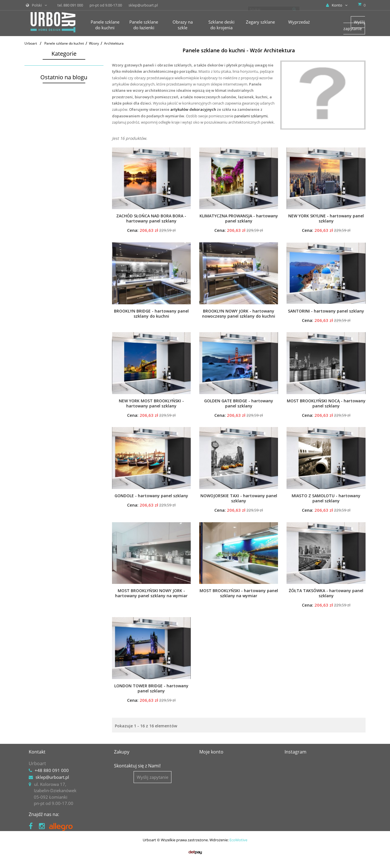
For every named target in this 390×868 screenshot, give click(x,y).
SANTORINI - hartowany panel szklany (326, 311)
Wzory (35, 94)
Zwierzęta (41, 124)
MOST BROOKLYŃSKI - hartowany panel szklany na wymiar (239, 593)
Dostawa (123, 784)
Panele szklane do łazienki (52, 173)
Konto (337, 5)
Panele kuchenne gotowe (53, 79)
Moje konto (211, 752)
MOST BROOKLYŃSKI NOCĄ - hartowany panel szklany (326, 403)
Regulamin (124, 798)
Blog (118, 777)
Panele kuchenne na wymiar (56, 87)
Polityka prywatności (134, 805)
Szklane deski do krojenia (51, 192)
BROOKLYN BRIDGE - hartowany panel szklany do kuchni (151, 314)
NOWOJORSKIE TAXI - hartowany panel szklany (239, 498)
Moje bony (210, 791)
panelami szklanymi (251, 116)
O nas (120, 763)
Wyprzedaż (38, 220)
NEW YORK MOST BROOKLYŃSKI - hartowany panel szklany (151, 403)
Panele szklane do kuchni (51, 70)
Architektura (45, 147)
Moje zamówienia (217, 763)
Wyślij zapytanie (354, 25)
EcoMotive (238, 852)
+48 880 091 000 (52, 770)
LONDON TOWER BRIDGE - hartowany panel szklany (151, 688)
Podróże (40, 132)
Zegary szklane (41, 201)
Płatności (123, 791)
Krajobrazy (42, 117)
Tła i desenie (44, 154)
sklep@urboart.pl (52, 777)
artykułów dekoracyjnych (193, 109)
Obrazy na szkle (42, 182)
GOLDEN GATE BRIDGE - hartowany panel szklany (239, 403)
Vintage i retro (46, 162)
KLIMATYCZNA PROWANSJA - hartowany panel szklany (239, 218)
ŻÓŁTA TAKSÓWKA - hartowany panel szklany (326, 593)
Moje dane (210, 784)
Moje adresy (211, 777)
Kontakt (122, 770)
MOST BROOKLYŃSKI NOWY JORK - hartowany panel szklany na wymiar (151, 593)
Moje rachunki (213, 770)
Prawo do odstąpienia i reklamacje (148, 812)
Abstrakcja (42, 139)
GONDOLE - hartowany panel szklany (151, 496)
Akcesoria (36, 211)
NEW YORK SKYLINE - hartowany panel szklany (326, 218)
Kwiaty (38, 109)
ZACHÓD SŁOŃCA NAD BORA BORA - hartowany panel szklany (151, 218)
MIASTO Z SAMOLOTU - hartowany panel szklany (326, 498)
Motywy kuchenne (49, 102)
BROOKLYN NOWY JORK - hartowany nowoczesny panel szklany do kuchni (239, 314)
